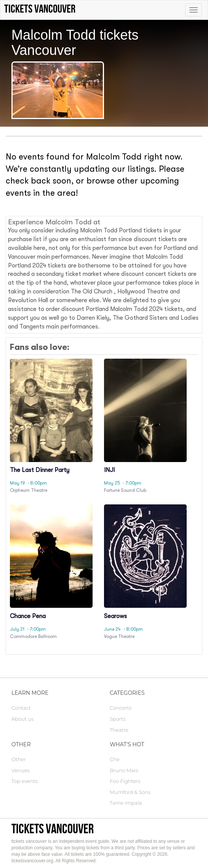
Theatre (119, 730)
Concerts (121, 708)
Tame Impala (126, 803)
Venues (20, 770)
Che (115, 759)
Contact (21, 708)
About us (22, 719)
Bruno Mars (124, 770)
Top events (25, 781)
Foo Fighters (125, 781)
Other (19, 759)
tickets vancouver (53, 829)
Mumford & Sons (130, 792)
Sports (118, 719)
